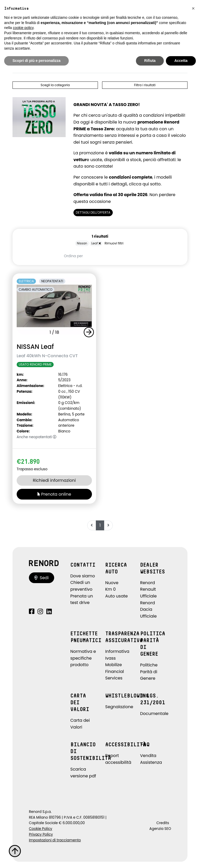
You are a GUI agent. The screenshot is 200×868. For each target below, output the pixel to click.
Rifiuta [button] (150, 61)
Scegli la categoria (55, 85)
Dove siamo (83, 576)
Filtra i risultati (145, 85)
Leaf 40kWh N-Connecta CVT (47, 356)
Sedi (42, 578)
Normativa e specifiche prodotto (83, 658)
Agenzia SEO (160, 829)
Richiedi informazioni (54, 480)
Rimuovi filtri (114, 243)
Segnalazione (119, 707)
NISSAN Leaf (35, 347)
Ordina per (74, 256)
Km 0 (110, 589)
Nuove (112, 583)
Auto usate (117, 596)
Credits (163, 823)
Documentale (154, 714)
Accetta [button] (181, 61)
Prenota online (54, 494)
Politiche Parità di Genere (149, 672)
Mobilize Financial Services (115, 671)
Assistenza (151, 762)
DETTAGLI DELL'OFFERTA (93, 212)
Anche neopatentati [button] (37, 437)
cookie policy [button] (23, 28)
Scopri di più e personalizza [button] (36, 61)
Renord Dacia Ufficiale (148, 609)
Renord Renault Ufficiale (148, 589)
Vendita (148, 756)
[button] (90, 332)
